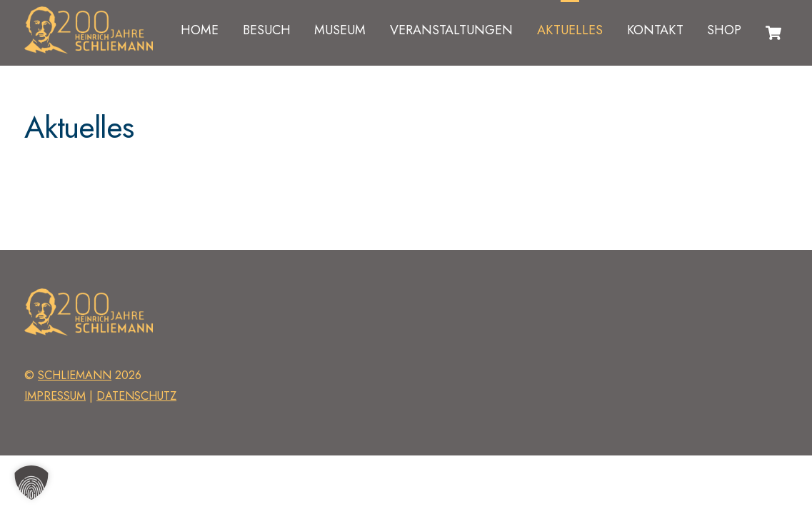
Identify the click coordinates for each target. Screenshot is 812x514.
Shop (724, 30)
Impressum (55, 396)
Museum (340, 30)
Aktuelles (570, 30)
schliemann (75, 375)
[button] (31, 483)
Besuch (267, 30)
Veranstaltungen (451, 30)
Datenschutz (136, 396)
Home (200, 30)
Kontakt (655, 30)
